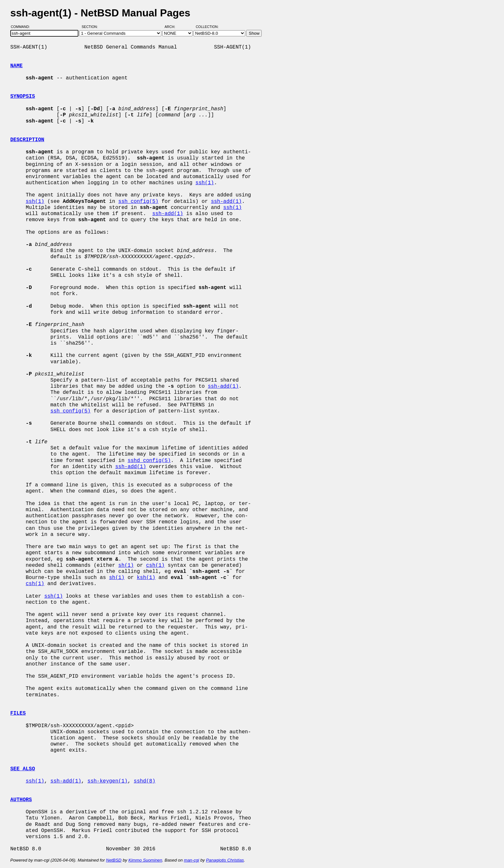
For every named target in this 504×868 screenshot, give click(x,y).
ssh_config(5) (138, 202)
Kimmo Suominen (145, 860)
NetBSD (114, 860)
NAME (16, 66)
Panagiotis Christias (225, 860)
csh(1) (155, 565)
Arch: (173, 27)
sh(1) (126, 565)
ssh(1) (205, 183)
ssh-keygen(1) (108, 781)
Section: (91, 27)
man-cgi (191, 860)
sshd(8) (144, 781)
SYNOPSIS (23, 96)
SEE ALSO (23, 769)
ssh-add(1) (226, 202)
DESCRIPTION (27, 140)
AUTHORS (21, 800)
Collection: (207, 27)
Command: (22, 27)
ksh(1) (146, 578)
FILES (18, 713)
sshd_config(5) (149, 461)
